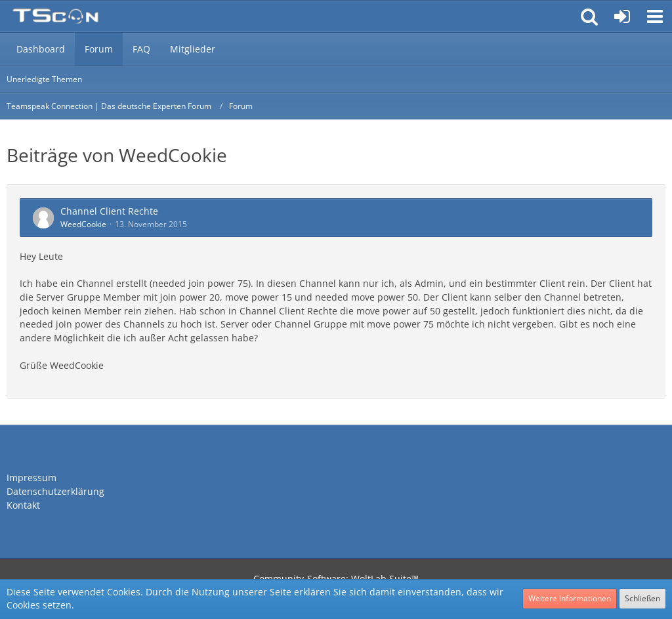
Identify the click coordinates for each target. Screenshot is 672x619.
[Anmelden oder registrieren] (622, 16)
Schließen (642, 598)
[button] (655, 16)
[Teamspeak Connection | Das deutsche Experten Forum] (55, 16)
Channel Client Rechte (109, 211)
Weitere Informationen (570, 598)
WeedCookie (83, 224)
